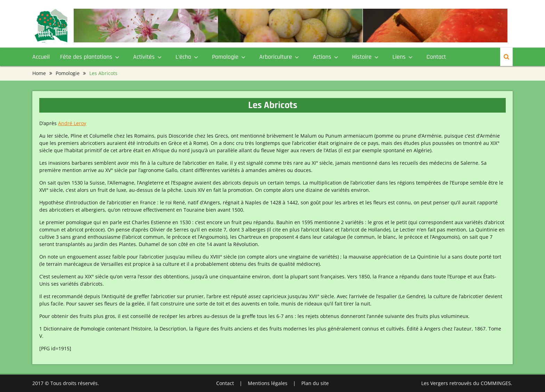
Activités (144, 57)
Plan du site (315, 383)
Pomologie (225, 57)
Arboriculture (276, 57)
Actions (322, 57)
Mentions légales (268, 383)
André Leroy (72, 123)
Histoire (362, 57)
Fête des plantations (86, 57)
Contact (436, 57)
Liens (399, 57)
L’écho (183, 57)
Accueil (41, 57)
